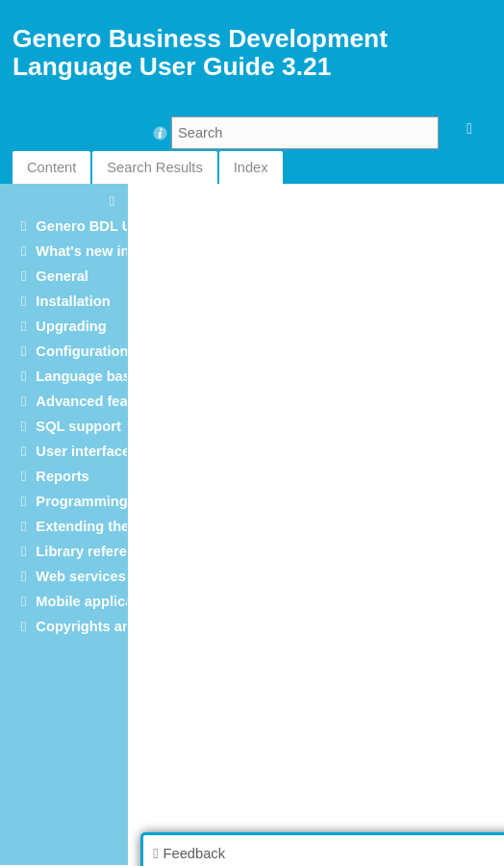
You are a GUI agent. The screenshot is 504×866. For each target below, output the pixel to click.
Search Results (154, 167)
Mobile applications (101, 601)
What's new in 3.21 (98, 251)
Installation (73, 301)
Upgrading (71, 326)
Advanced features (99, 401)
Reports (62, 476)
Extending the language (115, 526)
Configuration (82, 351)
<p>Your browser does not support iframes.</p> (317, 523)
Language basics (93, 376)
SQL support (78, 426)
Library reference (93, 551)
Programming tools (100, 501)
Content (51, 167)
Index (251, 167)
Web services (80, 576)
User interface (83, 451)
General (62, 276)
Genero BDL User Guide (116, 226)
